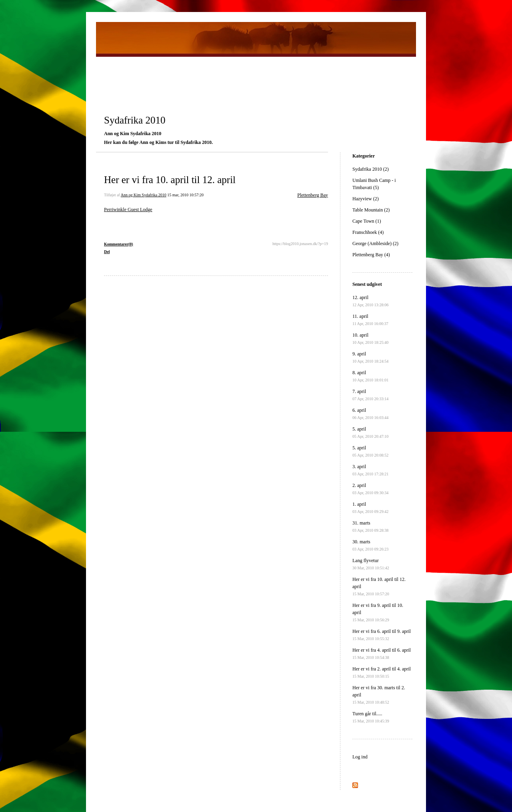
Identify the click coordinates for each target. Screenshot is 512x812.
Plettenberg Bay (313, 195)
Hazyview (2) (366, 199)
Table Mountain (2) (371, 210)
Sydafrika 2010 (135, 120)
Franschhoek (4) (368, 232)
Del (107, 252)
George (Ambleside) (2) (375, 243)
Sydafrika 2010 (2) (371, 169)
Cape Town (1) (367, 221)
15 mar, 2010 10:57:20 (185, 195)
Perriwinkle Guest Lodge (128, 209)
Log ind (360, 757)
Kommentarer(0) (119, 244)
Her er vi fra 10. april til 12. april (170, 180)
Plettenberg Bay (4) (371, 255)
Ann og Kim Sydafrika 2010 (144, 195)
